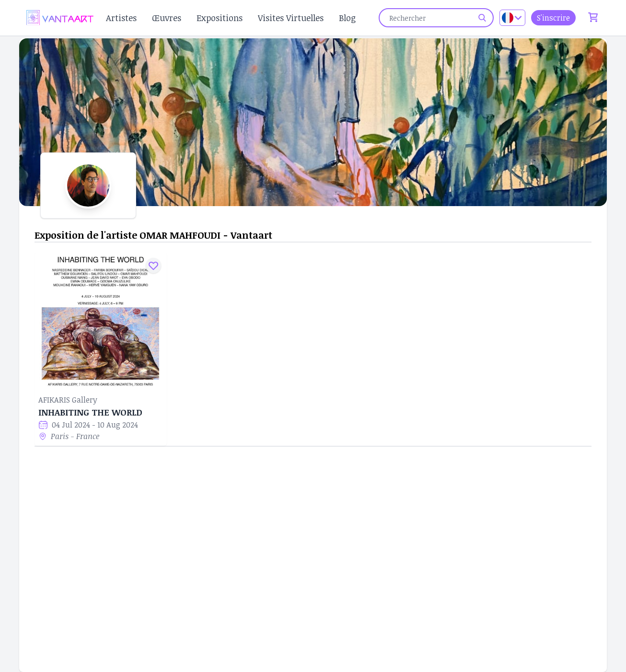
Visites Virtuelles (291, 18)
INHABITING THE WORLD (90, 412)
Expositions (220, 18)
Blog (347, 18)
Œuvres (167, 18)
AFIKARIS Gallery (68, 400)
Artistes (121, 18)
